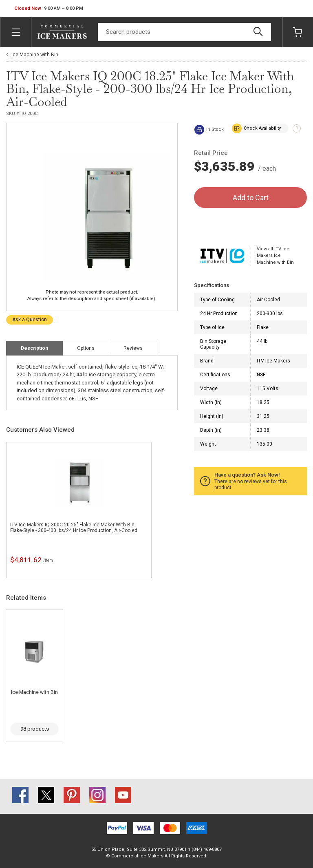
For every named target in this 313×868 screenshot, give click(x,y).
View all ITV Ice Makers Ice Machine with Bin (275, 256)
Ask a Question (30, 320)
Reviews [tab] (133, 348)
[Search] (184, 32)
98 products (35, 729)
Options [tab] (86, 348)
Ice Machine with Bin (35, 55)
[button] (49, 9)
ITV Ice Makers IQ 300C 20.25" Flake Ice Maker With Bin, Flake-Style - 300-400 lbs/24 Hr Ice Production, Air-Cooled (74, 528)
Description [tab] (34, 348)
